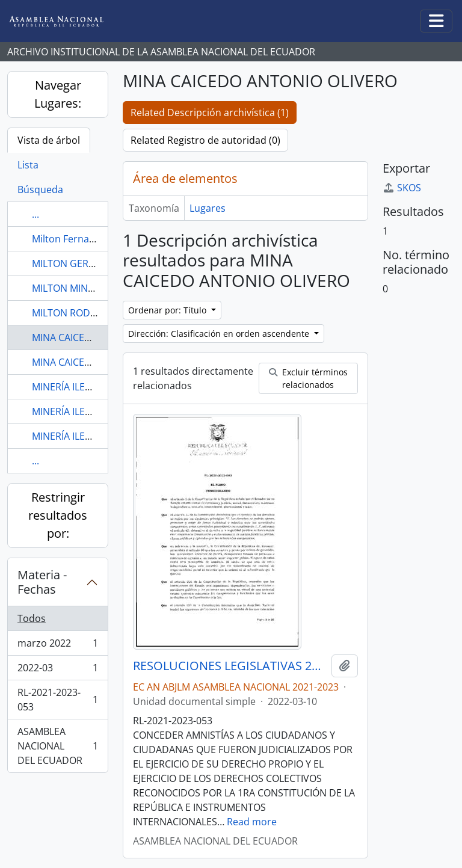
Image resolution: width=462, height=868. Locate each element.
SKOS (402, 188)
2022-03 (57, 670)
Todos (32, 618)
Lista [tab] (28, 165)
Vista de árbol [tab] (49, 140)
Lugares (208, 208)
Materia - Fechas (42, 582)
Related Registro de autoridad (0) (205, 140)
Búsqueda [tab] (40, 189)
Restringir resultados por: (58, 515)
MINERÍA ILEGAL (67, 387)
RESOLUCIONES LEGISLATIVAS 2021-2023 (230, 666)
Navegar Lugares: (58, 94)
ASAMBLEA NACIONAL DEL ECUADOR (57, 746)
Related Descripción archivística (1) (210, 112)
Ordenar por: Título (168, 310)
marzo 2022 (57, 646)
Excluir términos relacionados (308, 378)
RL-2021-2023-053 (57, 700)
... (35, 214)
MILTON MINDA (66, 288)
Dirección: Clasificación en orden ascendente (220, 334)
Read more (252, 822)
